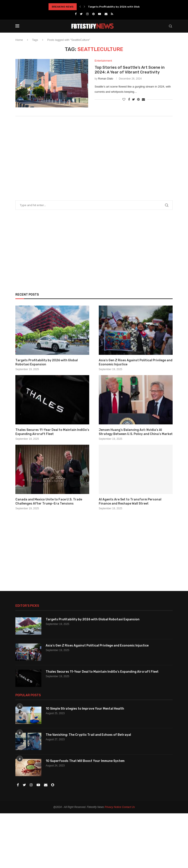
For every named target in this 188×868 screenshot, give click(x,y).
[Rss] (112, 14)
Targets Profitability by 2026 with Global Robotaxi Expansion (129, 7)
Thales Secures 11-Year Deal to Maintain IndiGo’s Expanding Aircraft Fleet (52, 432)
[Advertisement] (94, 155)
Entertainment (103, 61)
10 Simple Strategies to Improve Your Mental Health (85, 709)
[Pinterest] (93, 14)
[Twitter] (81, 14)
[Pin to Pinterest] (138, 99)
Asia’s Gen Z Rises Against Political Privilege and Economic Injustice (136, 362)
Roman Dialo (106, 79)
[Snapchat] (53, 785)
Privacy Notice (113, 807)
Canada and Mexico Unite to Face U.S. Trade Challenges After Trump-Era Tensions (49, 502)
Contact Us (128, 807)
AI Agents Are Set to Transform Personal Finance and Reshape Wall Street (130, 502)
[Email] (106, 14)
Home (19, 40)
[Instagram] (87, 14)
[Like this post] (124, 99)
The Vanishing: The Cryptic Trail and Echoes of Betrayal (88, 735)
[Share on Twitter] (134, 99)
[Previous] (80, 7)
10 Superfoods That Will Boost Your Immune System (85, 761)
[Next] (84, 7)
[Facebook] (76, 14)
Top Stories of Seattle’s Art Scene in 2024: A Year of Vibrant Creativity (130, 70)
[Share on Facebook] (129, 99)
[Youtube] (100, 14)
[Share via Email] (143, 99)
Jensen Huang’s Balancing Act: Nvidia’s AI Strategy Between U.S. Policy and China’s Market (136, 432)
